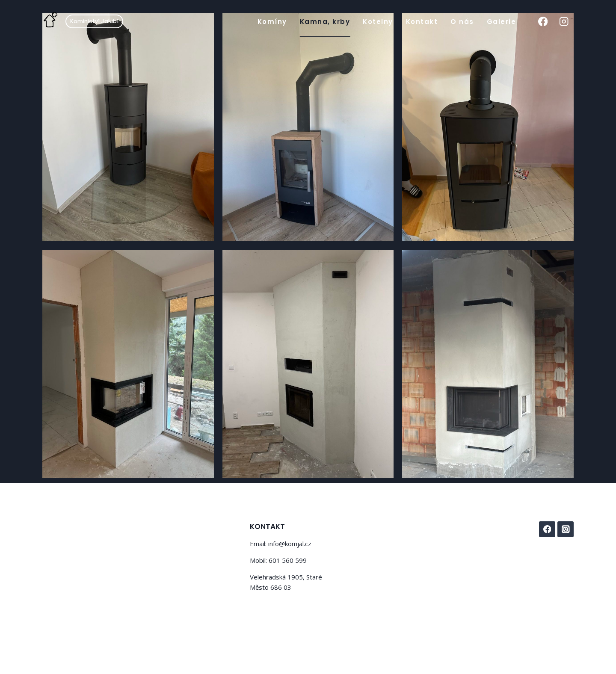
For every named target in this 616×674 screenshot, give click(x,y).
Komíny (272, 22)
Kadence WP (196, 637)
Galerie (502, 22)
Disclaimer (560, 638)
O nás (462, 22)
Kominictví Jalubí (94, 21)
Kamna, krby (325, 22)
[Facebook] (543, 22)
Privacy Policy (521, 638)
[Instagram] (564, 22)
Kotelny (378, 22)
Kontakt (422, 22)
